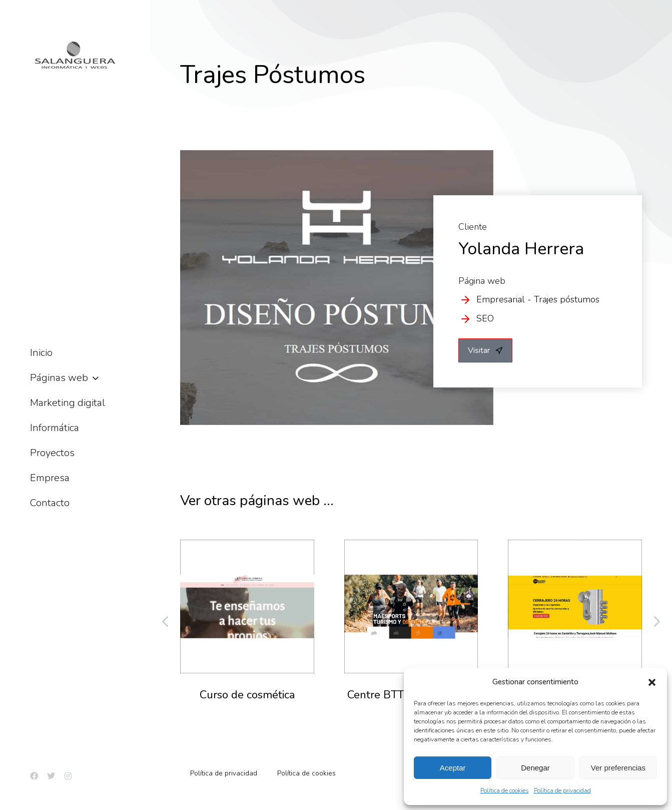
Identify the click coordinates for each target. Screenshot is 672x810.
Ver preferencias (618, 768)
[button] (652, 682)
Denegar (535, 768)
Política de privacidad (562, 790)
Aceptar (453, 768)
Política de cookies (505, 790)
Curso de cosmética (247, 695)
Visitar (485, 350)
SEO (485, 318)
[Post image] (247, 607)
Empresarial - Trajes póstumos (538, 299)
